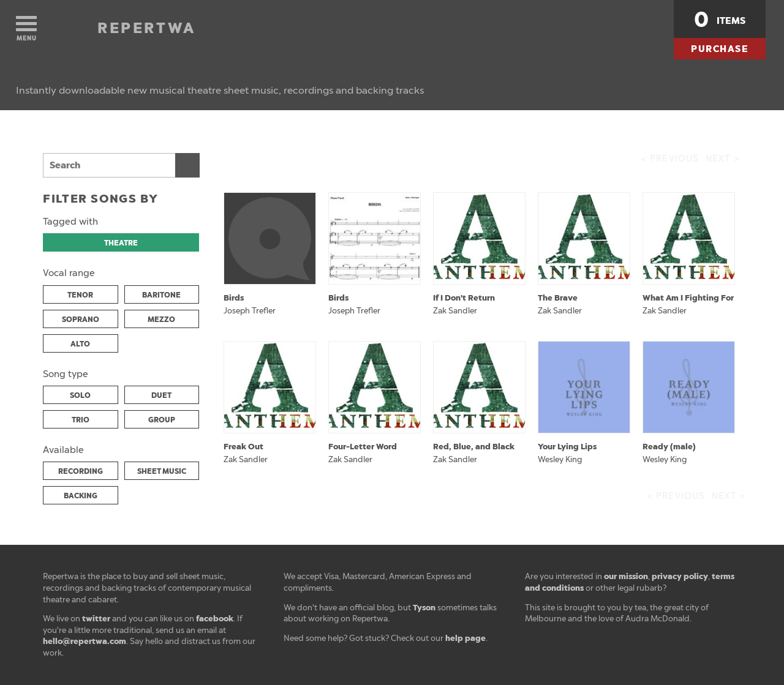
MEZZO (161, 320)
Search (187, 165)
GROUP (162, 420)
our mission (626, 576)
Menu (26, 29)
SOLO (80, 395)
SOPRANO (81, 320)
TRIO (81, 420)
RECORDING (81, 471)
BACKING (81, 496)
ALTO (80, 344)
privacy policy (680, 576)
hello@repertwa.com (85, 641)
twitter (96, 619)
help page (466, 638)
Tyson (424, 608)
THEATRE (121, 243)
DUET (161, 395)
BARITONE (161, 295)
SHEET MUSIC (162, 471)
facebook (215, 619)
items (720, 20)
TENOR (80, 295)
